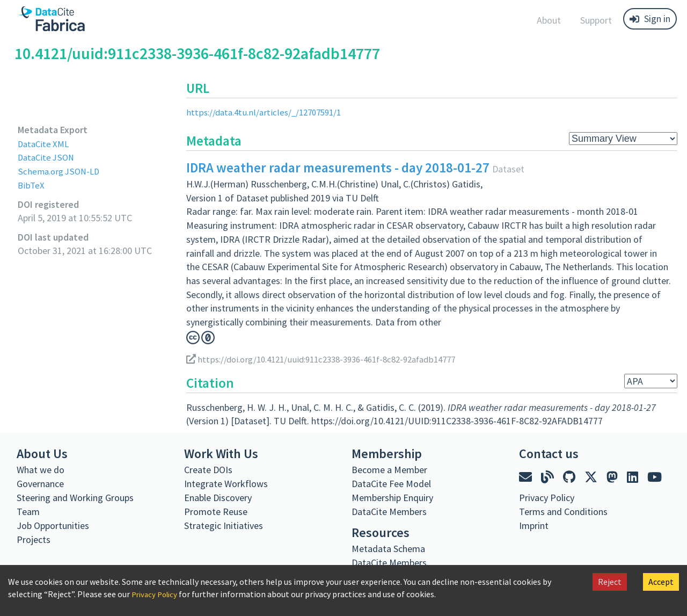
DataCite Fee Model (391, 484)
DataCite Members (389, 512)
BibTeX (31, 185)
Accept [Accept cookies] (661, 582)
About (549, 20)
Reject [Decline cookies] (610, 582)
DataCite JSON (48, 157)
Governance (40, 484)
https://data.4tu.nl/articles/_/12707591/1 (269, 112)
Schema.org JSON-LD (61, 171)
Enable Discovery (218, 498)
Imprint (534, 526)
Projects (34, 539)
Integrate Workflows (226, 484)
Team (28, 512)
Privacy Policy (157, 594)
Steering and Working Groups (75, 498)
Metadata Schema (388, 549)
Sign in (650, 19)
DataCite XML (45, 144)
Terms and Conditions (563, 512)
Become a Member (389, 470)
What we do (41, 470)
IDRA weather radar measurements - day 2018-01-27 (338, 168)
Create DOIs (208, 470)
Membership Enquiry (392, 498)
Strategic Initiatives (224, 526)
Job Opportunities (53, 526)
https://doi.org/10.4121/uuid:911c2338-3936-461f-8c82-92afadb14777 (332, 358)
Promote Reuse (216, 512)
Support (596, 20)
